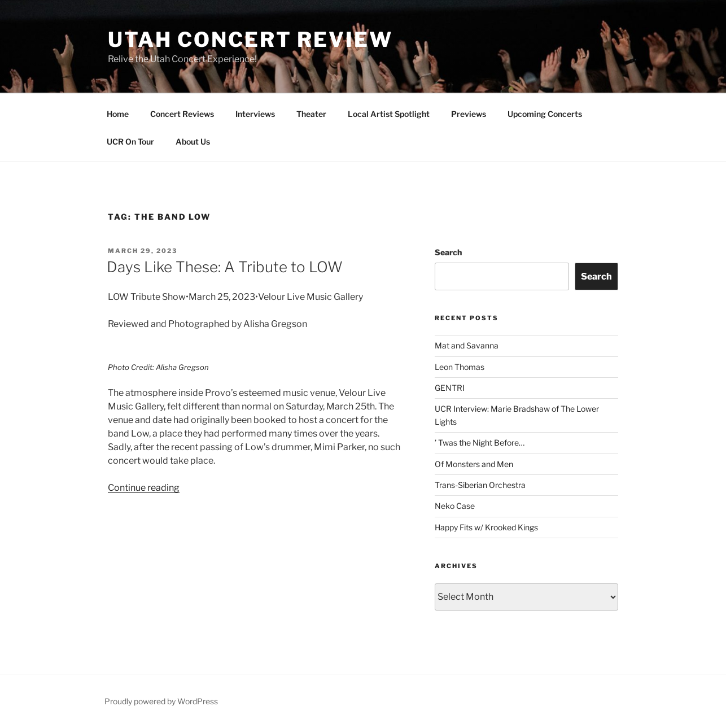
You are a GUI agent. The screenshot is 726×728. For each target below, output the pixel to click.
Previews (469, 114)
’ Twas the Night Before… (480, 443)
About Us (193, 141)
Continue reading (144, 488)
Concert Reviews (182, 114)
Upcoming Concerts (545, 114)
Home (118, 114)
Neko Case (455, 506)
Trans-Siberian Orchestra (480, 485)
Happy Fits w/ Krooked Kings (486, 527)
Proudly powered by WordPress (161, 701)
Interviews (255, 114)
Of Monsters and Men (474, 464)
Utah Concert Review (250, 40)
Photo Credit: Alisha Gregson (158, 367)
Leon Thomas (460, 367)
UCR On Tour (130, 141)
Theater (311, 114)
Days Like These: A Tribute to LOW (225, 267)
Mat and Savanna (467, 345)
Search (448, 252)
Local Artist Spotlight (389, 114)
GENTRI (450, 388)
